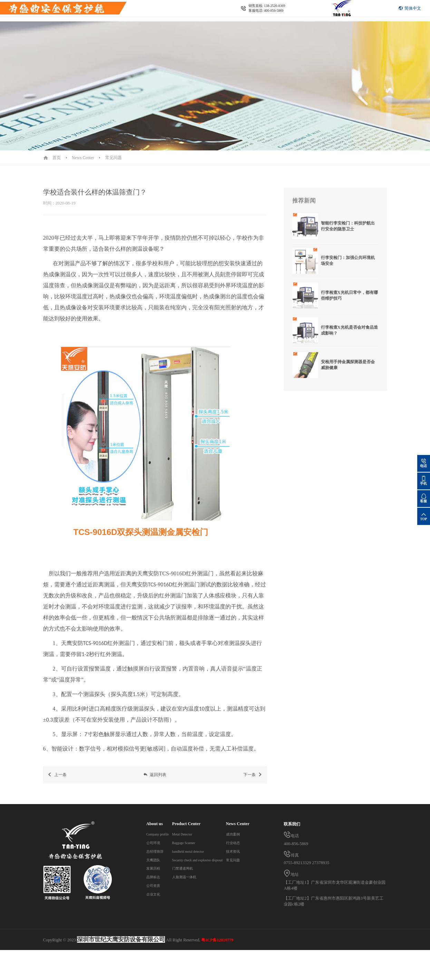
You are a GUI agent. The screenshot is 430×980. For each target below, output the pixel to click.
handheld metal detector (205, 851)
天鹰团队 (155, 860)
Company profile (161, 834)
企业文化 (155, 894)
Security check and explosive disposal (217, 860)
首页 (57, 158)
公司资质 (155, 885)
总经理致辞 (157, 851)
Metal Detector (197, 834)
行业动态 (155, 920)
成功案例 (155, 911)
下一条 (253, 780)
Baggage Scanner (199, 843)
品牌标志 (155, 877)
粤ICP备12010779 (217, 970)
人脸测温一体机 (198, 877)
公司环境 (155, 843)
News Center (114, 17)
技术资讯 (155, 929)
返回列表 (155, 780)
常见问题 (114, 158)
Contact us (142, 17)
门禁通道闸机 (196, 868)
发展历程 (155, 868)
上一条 (57, 780)
